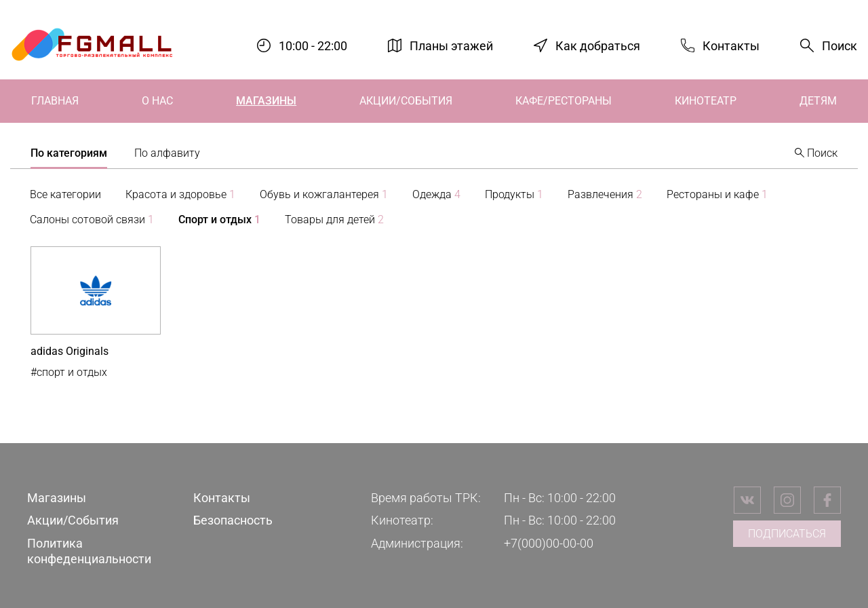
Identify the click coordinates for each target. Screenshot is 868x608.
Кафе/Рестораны (564, 101)
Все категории (65, 194)
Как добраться (598, 45)
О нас (157, 101)
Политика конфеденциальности (89, 551)
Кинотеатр (706, 101)
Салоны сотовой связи (92, 220)
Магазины (266, 101)
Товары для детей (334, 220)
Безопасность (233, 520)
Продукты (514, 194)
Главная (55, 101)
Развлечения (605, 194)
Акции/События (406, 101)
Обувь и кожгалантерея (324, 194)
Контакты (731, 45)
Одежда (436, 194)
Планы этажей (451, 45)
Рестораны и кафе (717, 194)
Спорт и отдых (219, 220)
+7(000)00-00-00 (549, 543)
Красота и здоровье (180, 194)
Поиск (840, 46)
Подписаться (787, 534)
